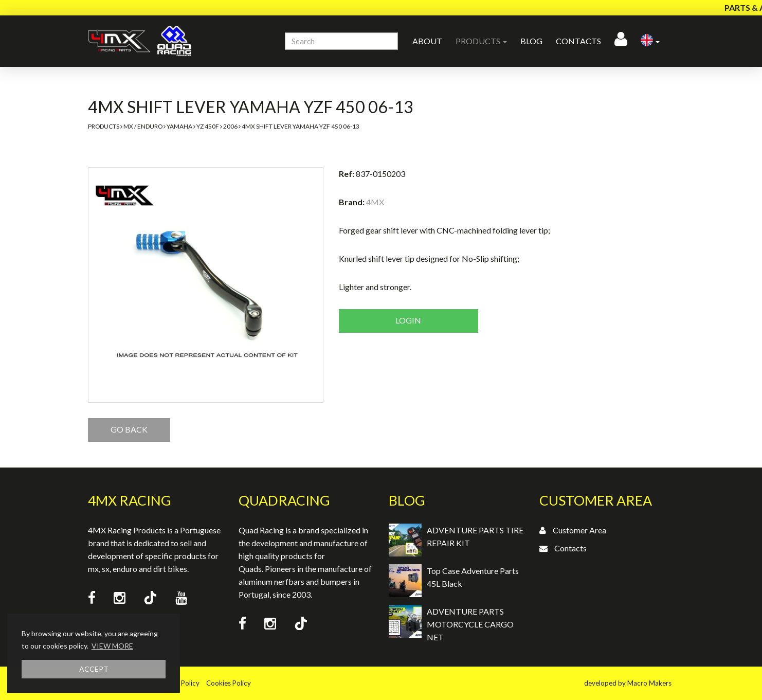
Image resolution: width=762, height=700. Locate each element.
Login (408, 320)
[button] (650, 41)
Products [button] (481, 41)
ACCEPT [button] (94, 669)
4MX (375, 202)
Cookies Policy (229, 683)
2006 (230, 126)
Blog (531, 41)
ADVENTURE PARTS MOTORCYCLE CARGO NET (470, 624)
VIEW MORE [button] (112, 646)
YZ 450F (208, 126)
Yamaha (179, 126)
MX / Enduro (143, 126)
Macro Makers (649, 683)
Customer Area (579, 530)
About (427, 41)
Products (104, 126)
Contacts (578, 41)
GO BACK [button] (129, 429)
